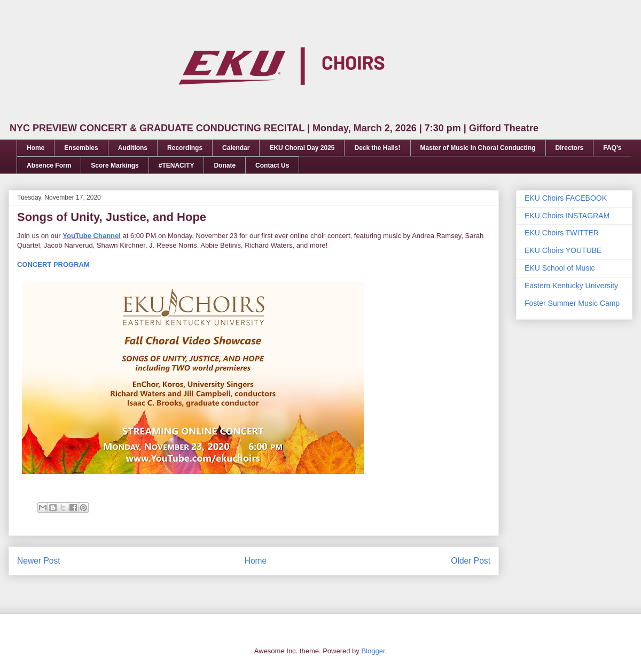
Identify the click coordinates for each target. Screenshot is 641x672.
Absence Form (49, 165)
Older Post (471, 561)
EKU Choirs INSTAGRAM (567, 216)
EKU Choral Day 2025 (302, 148)
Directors (570, 148)
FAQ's (612, 148)
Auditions (133, 148)
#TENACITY (177, 165)
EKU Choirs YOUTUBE (563, 250)
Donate (225, 165)
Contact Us (272, 165)
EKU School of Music (560, 268)
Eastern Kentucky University (571, 286)
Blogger (373, 651)
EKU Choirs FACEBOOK (566, 198)
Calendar (236, 148)
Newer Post (39, 561)
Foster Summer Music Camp (572, 303)
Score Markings (115, 165)
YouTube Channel (92, 236)
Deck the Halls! (377, 148)
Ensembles (81, 148)
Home (36, 148)
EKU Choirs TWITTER (562, 233)
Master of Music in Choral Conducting (478, 148)
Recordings (185, 148)
